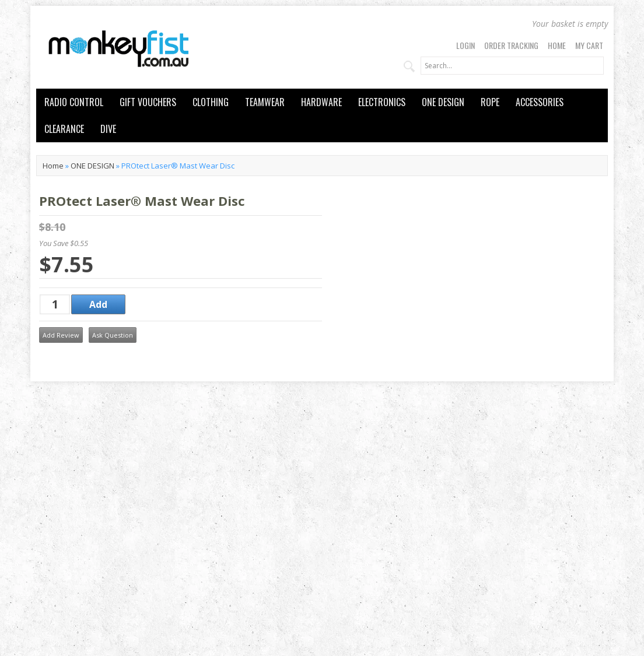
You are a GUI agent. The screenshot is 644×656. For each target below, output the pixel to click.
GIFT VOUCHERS (148, 102)
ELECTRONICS (382, 102)
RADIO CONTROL (74, 102)
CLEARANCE (64, 129)
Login (466, 45)
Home (557, 45)
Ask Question (113, 335)
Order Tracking (511, 45)
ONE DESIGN (443, 102)
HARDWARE (321, 102)
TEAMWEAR (265, 102)
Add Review (61, 335)
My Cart (589, 45)
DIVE (108, 129)
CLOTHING (211, 102)
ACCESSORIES (540, 102)
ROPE (490, 102)
